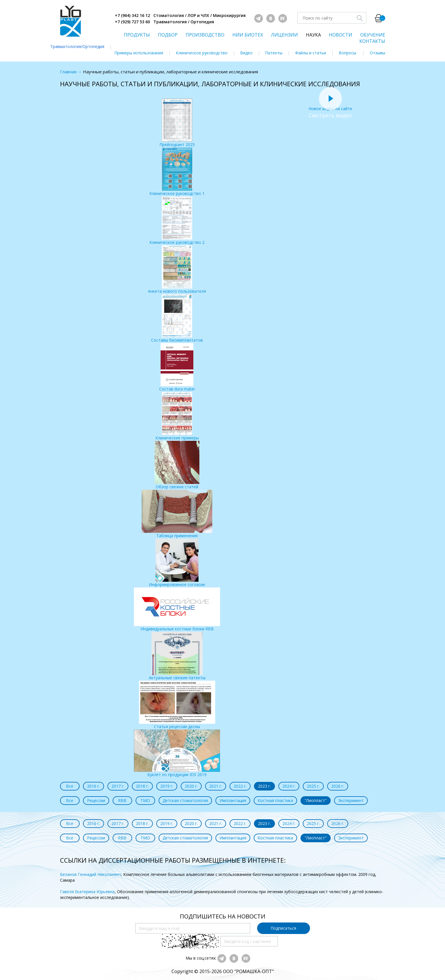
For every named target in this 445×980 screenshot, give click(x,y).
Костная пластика (275, 800)
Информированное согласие (177, 563)
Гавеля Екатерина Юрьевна (87, 892)
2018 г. (142, 786)
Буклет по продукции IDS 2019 (177, 753)
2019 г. (167, 786)
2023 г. (264, 786)
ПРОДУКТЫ (137, 35)
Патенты (274, 53)
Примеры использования (139, 53)
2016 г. (94, 786)
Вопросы (347, 53)
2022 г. (240, 786)
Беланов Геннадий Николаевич (90, 874)
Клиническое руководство (202, 53)
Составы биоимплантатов (177, 318)
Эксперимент (351, 800)
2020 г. (191, 786)
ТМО (145, 800)
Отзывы (377, 53)
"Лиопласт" (316, 800)
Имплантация (233, 800)
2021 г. (216, 786)
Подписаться (283, 928)
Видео (246, 53)
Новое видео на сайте (330, 106)
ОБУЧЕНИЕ (373, 35)
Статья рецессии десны (177, 705)
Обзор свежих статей (177, 465)
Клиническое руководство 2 (177, 221)
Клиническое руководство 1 (177, 172)
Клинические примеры (177, 416)
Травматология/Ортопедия (77, 46)
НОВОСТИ (341, 35)
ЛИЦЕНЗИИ (284, 35)
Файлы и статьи (311, 53)
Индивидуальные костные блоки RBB (177, 609)
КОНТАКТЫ (372, 41)
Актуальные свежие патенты (177, 656)
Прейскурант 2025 (177, 123)
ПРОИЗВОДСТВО (205, 35)
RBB (122, 800)
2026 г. (338, 786)
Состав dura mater (177, 367)
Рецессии (96, 800)
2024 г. (289, 786)
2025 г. (313, 786)
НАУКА (313, 35)
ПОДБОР (168, 35)
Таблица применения (177, 514)
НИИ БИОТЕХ (248, 35)
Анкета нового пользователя (177, 270)
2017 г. (118, 786)
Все (70, 786)
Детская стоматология (185, 800)
